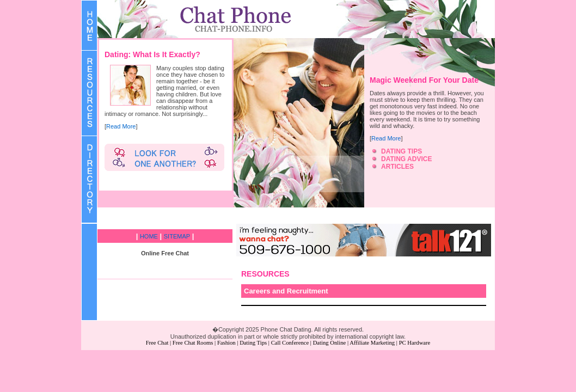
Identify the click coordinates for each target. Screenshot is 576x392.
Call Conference (290, 343)
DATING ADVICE (406, 159)
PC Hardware (415, 343)
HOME (149, 236)
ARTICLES (397, 167)
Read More (121, 126)
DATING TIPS (402, 151)
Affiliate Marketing (372, 343)
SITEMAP (177, 236)
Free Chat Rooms (193, 343)
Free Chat (157, 343)
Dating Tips (253, 343)
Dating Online (330, 343)
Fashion (226, 343)
